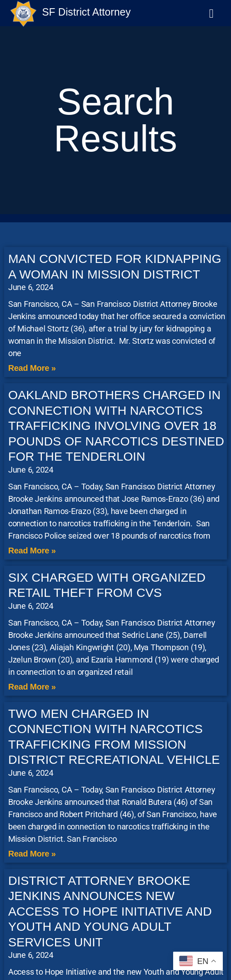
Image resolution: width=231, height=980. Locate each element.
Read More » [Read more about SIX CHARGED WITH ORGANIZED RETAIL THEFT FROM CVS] (32, 687)
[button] (211, 13)
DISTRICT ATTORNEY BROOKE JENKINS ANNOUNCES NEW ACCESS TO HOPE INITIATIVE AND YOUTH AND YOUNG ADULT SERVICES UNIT (110, 911)
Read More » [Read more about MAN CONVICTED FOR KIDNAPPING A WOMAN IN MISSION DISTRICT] (32, 368)
